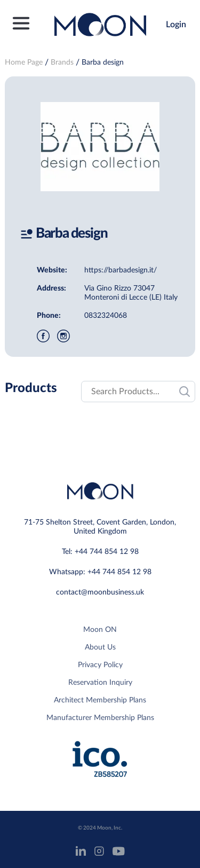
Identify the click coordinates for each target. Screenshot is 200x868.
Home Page (24, 62)
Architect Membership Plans (100, 700)
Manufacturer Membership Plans (100, 718)
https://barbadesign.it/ (121, 270)
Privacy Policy (100, 665)
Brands (62, 62)
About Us (100, 647)
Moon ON (100, 630)
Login (176, 25)
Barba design (103, 62)
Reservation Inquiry (100, 683)
